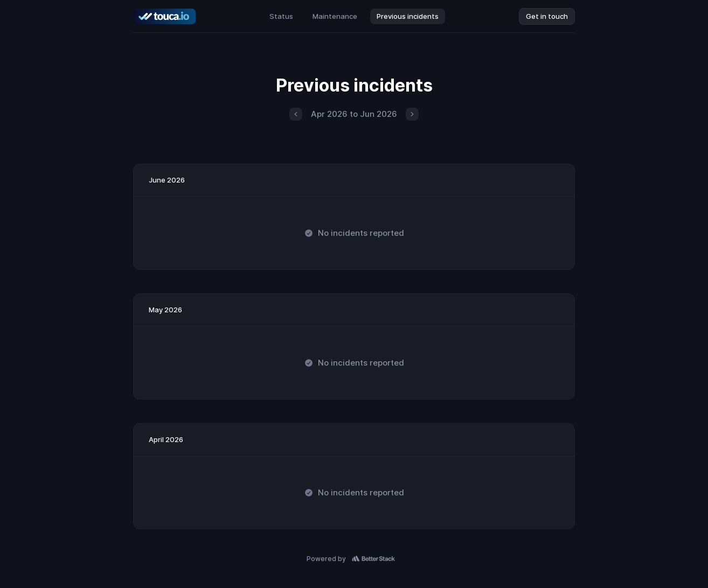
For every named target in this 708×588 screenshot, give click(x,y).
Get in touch (547, 16)
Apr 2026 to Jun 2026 (354, 114)
